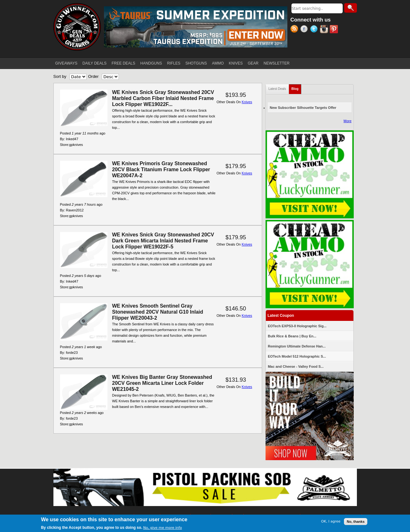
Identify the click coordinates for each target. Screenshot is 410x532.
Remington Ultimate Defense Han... (297, 346)
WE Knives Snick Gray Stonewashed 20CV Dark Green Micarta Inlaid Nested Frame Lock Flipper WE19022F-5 (163, 241)
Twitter (315, 30)
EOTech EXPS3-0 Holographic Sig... (297, 326)
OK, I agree (331, 521)
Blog (296, 88)
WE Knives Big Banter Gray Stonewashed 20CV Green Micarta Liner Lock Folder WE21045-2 (162, 383)
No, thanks (356, 522)
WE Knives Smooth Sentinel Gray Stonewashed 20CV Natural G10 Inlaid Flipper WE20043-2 (158, 312)
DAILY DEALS (95, 63)
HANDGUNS (151, 63)
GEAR (253, 63)
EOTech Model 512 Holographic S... (297, 356)
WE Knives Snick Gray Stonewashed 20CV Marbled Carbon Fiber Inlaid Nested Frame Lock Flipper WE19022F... (163, 98)
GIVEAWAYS (66, 63)
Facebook (305, 30)
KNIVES (236, 63)
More (348, 121)
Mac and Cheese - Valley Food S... (296, 366)
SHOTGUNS (196, 63)
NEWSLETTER (277, 63)
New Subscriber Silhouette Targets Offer (303, 108)
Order (93, 76)
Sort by (60, 76)
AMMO (218, 63)
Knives (247, 102)
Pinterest (335, 30)
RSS (295, 30)
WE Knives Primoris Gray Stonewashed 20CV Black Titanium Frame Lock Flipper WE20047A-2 (161, 169)
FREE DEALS (123, 63)
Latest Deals (277, 89)
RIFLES (174, 63)
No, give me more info (162, 528)
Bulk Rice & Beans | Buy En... (292, 336)
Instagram (325, 30)
